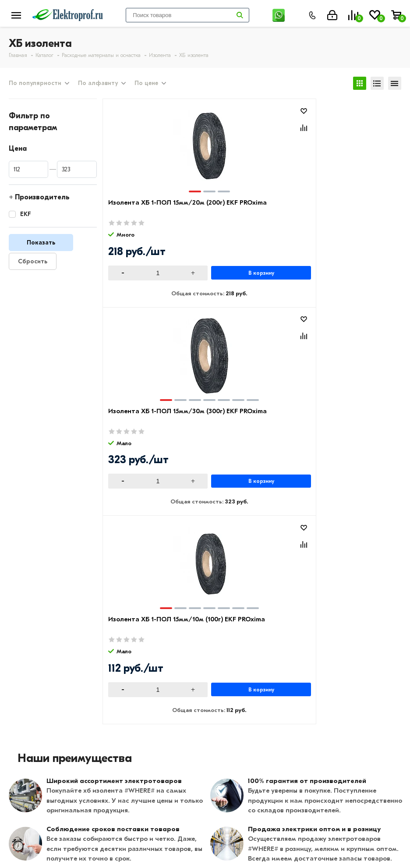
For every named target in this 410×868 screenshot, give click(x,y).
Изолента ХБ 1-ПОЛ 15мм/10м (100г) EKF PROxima (339, 215)
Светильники (292, 734)
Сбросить (33, 264)
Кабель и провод (299, 671)
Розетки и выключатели (311, 684)
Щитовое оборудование (312, 696)
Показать (41, 245)
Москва (225, 841)
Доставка (156, 684)
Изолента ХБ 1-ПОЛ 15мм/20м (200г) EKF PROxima (142, 215)
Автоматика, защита (306, 709)
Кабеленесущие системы (313, 722)
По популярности (35, 85)
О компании (29, 671)
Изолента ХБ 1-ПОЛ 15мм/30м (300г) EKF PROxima (241, 215)
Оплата (153, 671)
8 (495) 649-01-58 (242, 806)
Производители (35, 684)
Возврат (154, 696)
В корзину (175, 276)
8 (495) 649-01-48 (242, 794)
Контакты (25, 696)
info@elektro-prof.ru (247, 824)
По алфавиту (98, 85)
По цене (146, 85)
